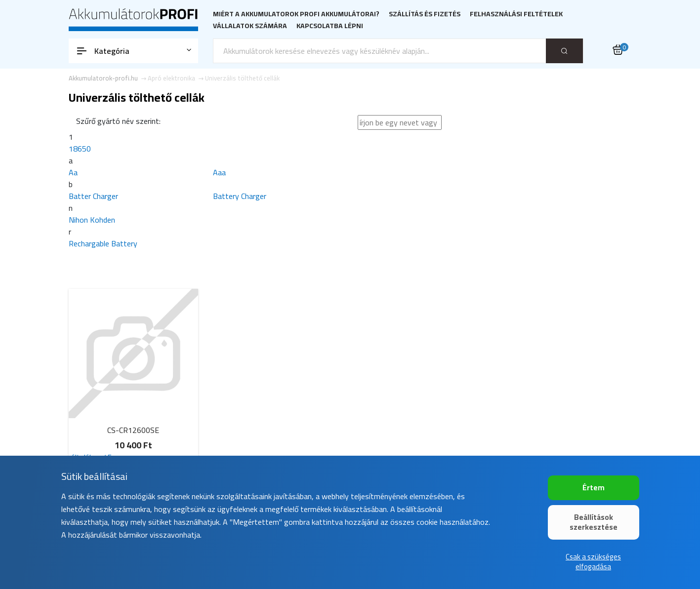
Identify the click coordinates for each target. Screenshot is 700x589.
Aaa (219, 172)
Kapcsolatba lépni (330, 26)
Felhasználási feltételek (516, 14)
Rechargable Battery (103, 243)
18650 (80, 149)
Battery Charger (240, 196)
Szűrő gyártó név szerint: (118, 121)
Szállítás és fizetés (425, 14)
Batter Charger (93, 196)
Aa (73, 172)
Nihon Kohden (92, 220)
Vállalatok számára (250, 26)
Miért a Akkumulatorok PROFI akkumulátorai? (296, 14)
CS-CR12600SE (133, 430)
